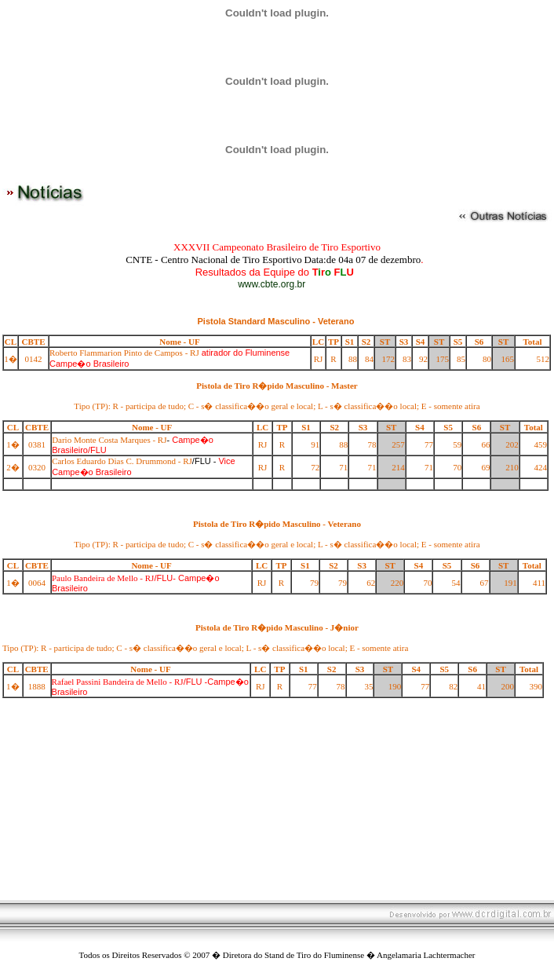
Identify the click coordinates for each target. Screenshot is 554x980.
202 (512, 444)
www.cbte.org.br (272, 284)
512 (543, 359)
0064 (37, 583)
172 (389, 359)
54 (456, 583)
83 (407, 359)
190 (395, 686)
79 (314, 583)
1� (11, 359)
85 (461, 359)
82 (453, 686)
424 (541, 467)
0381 (37, 444)
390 (536, 686)
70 (457, 467)
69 (485, 467)
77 (429, 444)
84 (369, 359)
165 (508, 359)
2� (13, 467)
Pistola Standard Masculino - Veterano (276, 321)
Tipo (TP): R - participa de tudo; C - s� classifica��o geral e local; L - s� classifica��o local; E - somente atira (277, 406)
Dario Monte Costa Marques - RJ (109, 440)
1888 (37, 686)
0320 (37, 467)
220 (397, 583)
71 (343, 467)
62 (371, 583)
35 (368, 686)
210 (512, 467)
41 (481, 686)
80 (487, 359)
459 (541, 444)
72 (315, 467)
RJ (319, 359)
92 (423, 359)
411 (539, 583)
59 (457, 444)
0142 (34, 359)
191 (510, 583)
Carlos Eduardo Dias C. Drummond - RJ (122, 461)
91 (315, 444)
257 (398, 444)
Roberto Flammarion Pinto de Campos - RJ (124, 353)
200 (507, 686)
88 (353, 359)
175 (443, 359)
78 (372, 444)
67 (485, 583)
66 (485, 444)
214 (398, 467)
